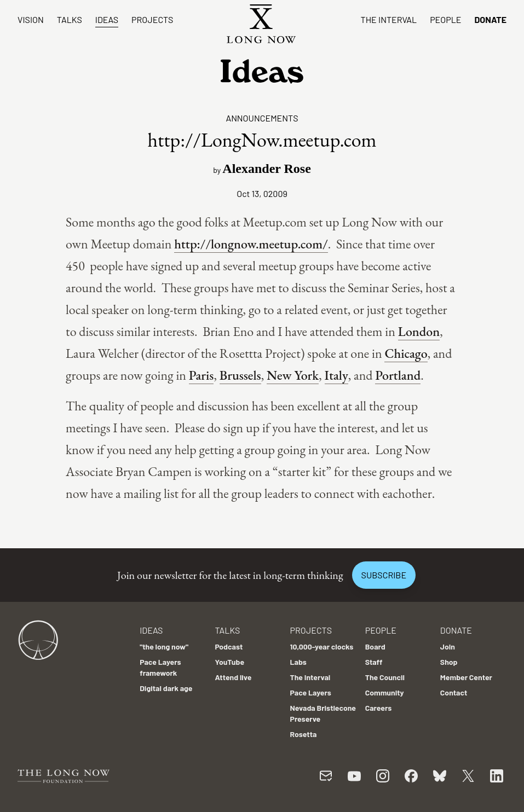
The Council (385, 677)
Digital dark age (166, 688)
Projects (152, 19)
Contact (454, 692)
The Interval (389, 19)
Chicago (406, 353)
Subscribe (384, 575)
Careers (379, 708)
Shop (449, 662)
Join (448, 646)
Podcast (229, 646)
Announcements (262, 118)
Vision (31, 19)
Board (375, 646)
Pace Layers (311, 692)
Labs (298, 662)
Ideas (107, 19)
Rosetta (304, 734)
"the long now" (164, 646)
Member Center (466, 677)
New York (293, 375)
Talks (70, 19)
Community (385, 692)
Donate (490, 19)
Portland (398, 375)
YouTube (229, 662)
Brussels (240, 375)
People (445, 19)
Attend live (233, 677)
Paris (201, 375)
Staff (374, 662)
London (419, 331)
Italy (336, 375)
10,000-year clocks (322, 646)
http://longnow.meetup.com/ (251, 244)
